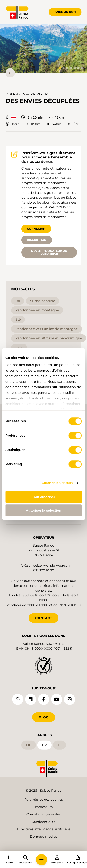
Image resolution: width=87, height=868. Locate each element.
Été (73, 124)
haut (13, 124)
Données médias (43, 837)
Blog (44, 717)
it (59, 745)
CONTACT (44, 618)
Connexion (36, 229)
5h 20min (32, 117)
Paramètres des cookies (44, 800)
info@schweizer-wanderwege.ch (43, 565)
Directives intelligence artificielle (44, 829)
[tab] (60, 68)
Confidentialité (43, 822)
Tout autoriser (44, 497)
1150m (33, 124)
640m (54, 124)
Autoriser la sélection (43, 510)
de (29, 745)
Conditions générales (43, 814)
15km (56, 117)
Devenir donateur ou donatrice (49, 252)
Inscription (37, 240)
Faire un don (65, 12)
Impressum (44, 807)
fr (44, 745)
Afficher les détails (57, 483)
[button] (43, 48)
